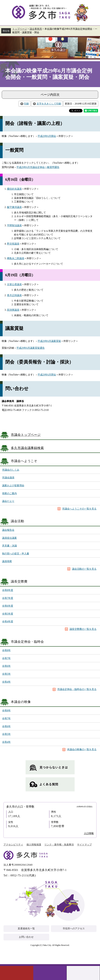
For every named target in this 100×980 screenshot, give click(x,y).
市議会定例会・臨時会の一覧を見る (77, 689)
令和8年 (6, 650)
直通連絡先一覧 (26, 929)
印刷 (26, 104)
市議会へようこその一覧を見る (79, 509)
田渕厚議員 (13, 310)
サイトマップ (84, 845)
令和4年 (6, 682)
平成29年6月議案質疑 (49, 341)
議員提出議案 (9, 538)
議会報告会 (8, 530)
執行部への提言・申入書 (16, 554)
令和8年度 (8, 590)
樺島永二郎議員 (16, 258)
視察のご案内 (9, 493)
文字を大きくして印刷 (49, 104)
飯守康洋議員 (14, 207)
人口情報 (89, 833)
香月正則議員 (14, 295)
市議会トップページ (26, 435)
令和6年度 (8, 606)
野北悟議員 (13, 244)
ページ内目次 (50, 95)
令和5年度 (8, 614)
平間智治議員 (14, 225)
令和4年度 (8, 622)
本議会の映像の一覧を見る (82, 749)
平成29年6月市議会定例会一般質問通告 (38, 167)
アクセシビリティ (13, 845)
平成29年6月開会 (47, 136)
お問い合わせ (26, 937)
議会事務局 (36, 29)
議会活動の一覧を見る (84, 569)
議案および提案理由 (13, 486)
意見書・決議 (9, 546)
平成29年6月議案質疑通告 (31, 348)
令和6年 (6, 666)
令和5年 (6, 674)
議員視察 (7, 561)
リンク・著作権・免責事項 (59, 845)
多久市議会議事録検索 (27, 448)
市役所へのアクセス (74, 929)
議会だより (8, 501)
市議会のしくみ (11, 470)
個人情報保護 (34, 845)
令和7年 (6, 658)
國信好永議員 (14, 189)
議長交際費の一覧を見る (83, 629)
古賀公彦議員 (14, 284)
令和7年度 (8, 598)
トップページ (20, 29)
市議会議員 (8, 478)
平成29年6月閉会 (47, 375)
